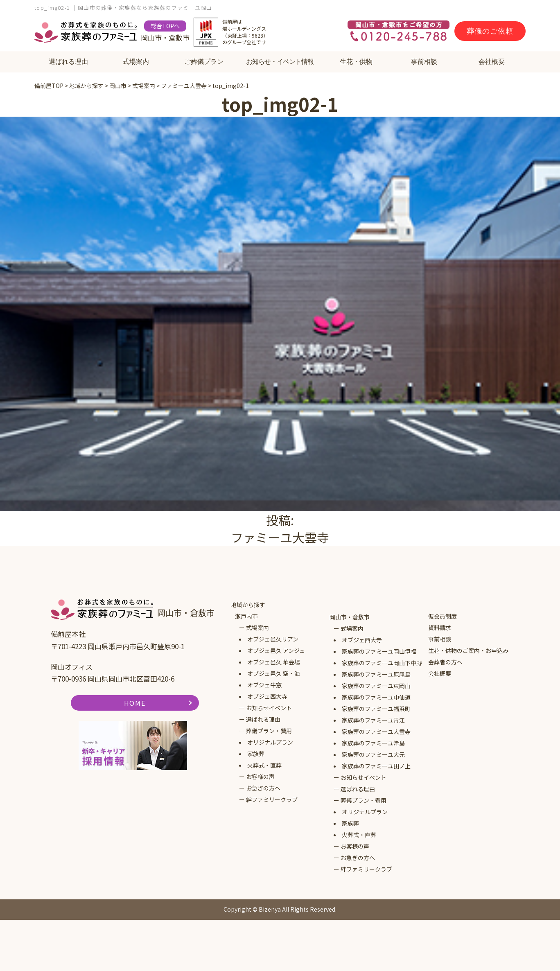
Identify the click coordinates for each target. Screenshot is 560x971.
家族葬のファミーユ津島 (373, 743)
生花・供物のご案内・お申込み (468, 650)
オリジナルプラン (270, 742)
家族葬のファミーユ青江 (373, 720)
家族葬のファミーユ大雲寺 (376, 732)
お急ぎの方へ (263, 788)
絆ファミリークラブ (272, 799)
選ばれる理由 (68, 62)
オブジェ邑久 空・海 (274, 673)
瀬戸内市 (246, 616)
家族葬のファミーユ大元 (373, 754)
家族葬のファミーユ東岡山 (376, 686)
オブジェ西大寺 (267, 696)
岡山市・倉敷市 (350, 617)
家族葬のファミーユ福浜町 (376, 709)
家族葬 (256, 754)
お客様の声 (260, 777)
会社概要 (492, 62)
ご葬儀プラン (204, 62)
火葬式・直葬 (264, 765)
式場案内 (136, 62)
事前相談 (424, 62)
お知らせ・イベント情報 (280, 62)
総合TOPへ (165, 26)
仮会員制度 (443, 616)
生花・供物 (356, 62)
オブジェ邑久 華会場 (274, 662)
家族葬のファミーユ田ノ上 (376, 766)
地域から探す (248, 605)
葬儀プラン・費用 (269, 731)
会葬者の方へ (445, 662)
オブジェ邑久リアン (273, 639)
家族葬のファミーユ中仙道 (376, 697)
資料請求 (440, 628)
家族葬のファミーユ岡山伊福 (379, 651)
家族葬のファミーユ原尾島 (376, 674)
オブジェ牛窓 (264, 685)
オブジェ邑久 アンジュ (276, 650)
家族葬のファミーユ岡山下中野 (382, 663)
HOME (135, 703)
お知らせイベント (269, 708)
